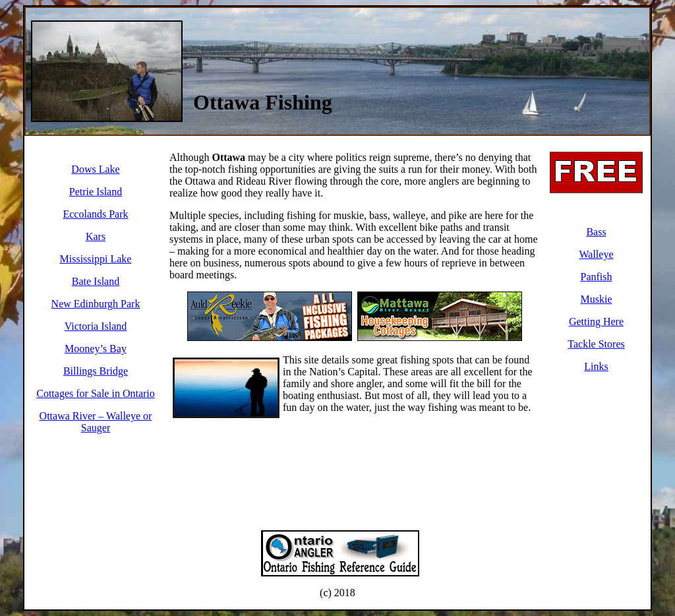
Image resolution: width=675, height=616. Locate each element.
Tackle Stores (596, 344)
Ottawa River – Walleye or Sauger (96, 422)
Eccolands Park (95, 214)
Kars (96, 236)
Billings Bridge (96, 371)
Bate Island (96, 281)
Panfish (597, 277)
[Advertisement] (482, 41)
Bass (596, 232)
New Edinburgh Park (96, 304)
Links (596, 366)
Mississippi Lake (96, 259)
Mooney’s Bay (96, 349)
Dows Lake (95, 169)
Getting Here (596, 322)
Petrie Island (96, 192)
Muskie (597, 299)
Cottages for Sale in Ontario (96, 393)
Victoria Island (96, 326)
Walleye (596, 254)
